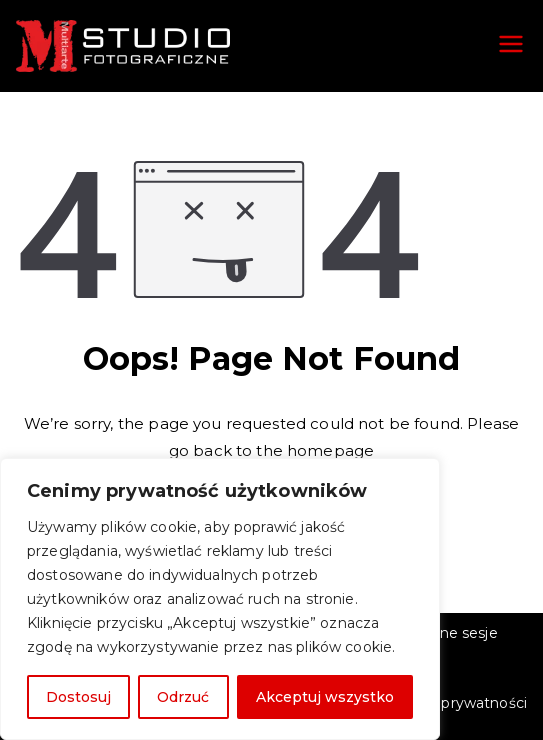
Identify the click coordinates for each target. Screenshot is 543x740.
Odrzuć (183, 697)
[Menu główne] (511, 46)
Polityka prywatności (453, 703)
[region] (220, 599)
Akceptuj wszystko (325, 697)
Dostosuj (78, 697)
